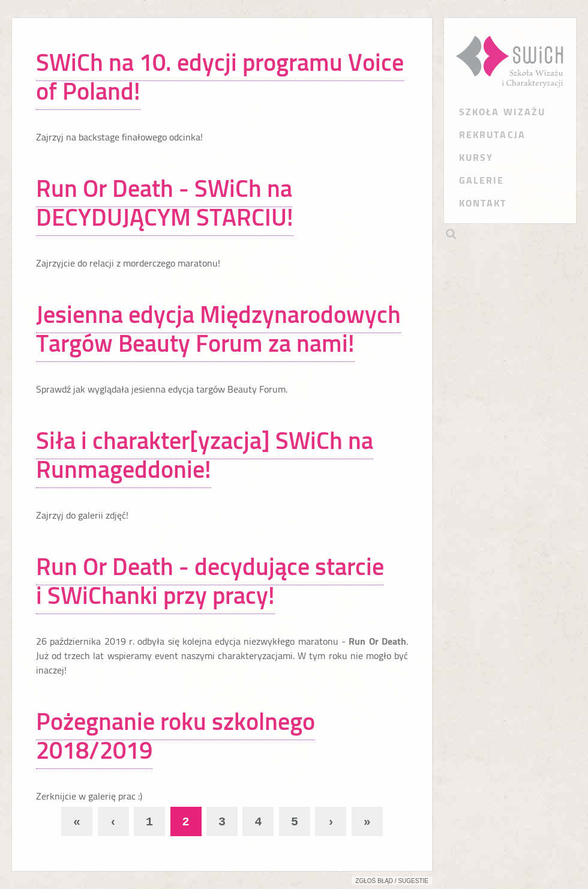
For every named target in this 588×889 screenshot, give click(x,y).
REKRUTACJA (492, 134)
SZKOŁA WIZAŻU (502, 112)
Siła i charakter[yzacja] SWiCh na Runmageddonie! (205, 455)
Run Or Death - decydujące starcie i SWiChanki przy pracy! (210, 581)
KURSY (476, 157)
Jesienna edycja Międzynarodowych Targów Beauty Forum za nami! (218, 329)
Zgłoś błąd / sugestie (392, 881)
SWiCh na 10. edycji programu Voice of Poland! (220, 77)
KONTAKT (483, 203)
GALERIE (482, 180)
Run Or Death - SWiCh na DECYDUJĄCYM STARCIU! (165, 203)
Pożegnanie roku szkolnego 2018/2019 (175, 736)
